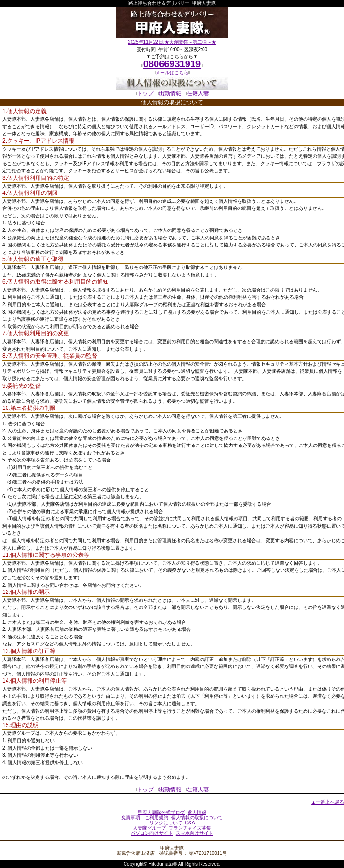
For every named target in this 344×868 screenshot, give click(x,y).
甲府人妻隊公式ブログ (161, 812)
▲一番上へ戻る (328, 802)
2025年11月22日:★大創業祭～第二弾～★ (172, 42)
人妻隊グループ (149, 828)
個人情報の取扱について (197, 818)
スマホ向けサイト (195, 833)
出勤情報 (170, 93)
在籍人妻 (198, 93)
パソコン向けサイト (152, 833)
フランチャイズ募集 (190, 828)
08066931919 (172, 64)
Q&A (190, 823)
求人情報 (197, 812)
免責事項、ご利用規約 (145, 818)
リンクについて (166, 823)
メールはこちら (172, 73)
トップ (145, 93)
